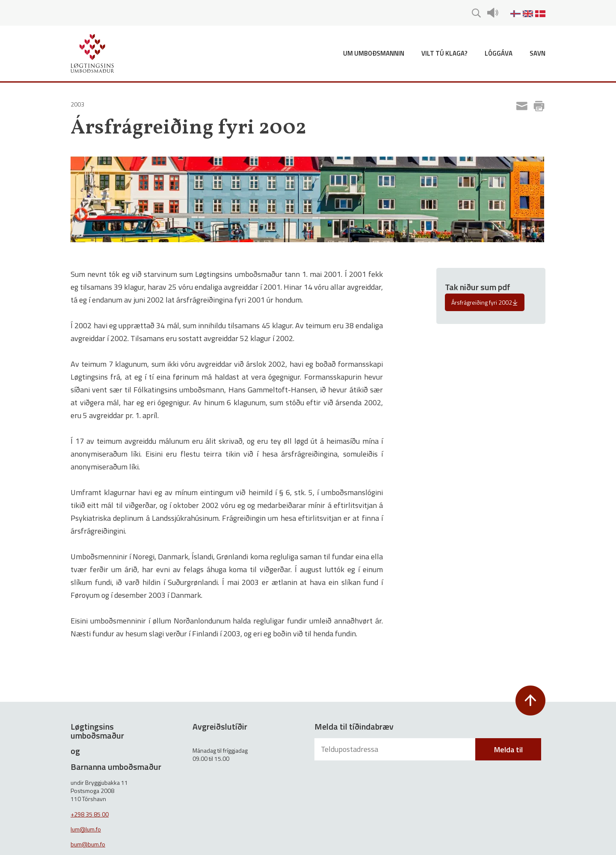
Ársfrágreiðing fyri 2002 (485, 302)
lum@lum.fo (86, 829)
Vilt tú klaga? (444, 53)
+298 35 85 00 (90, 814)
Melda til (508, 750)
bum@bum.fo (88, 844)
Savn (538, 53)
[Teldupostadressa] (396, 750)
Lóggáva (499, 53)
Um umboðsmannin (374, 53)
